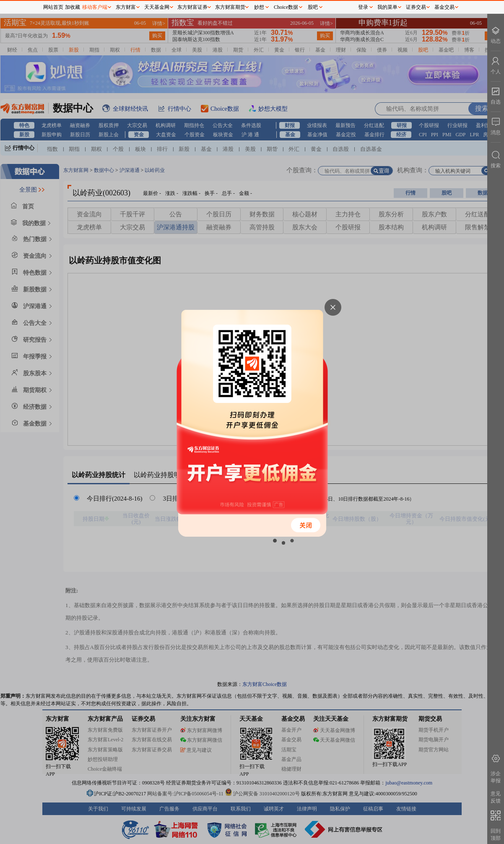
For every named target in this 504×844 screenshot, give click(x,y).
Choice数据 (286, 7)
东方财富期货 (230, 7)
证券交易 (416, 7)
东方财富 (126, 7)
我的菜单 (387, 7)
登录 (363, 7)
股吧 (313, 7)
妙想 (259, 7)
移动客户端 (95, 7)
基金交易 (444, 7)
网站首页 (53, 7)
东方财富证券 (192, 7)
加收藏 (73, 7)
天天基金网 (157, 7)
